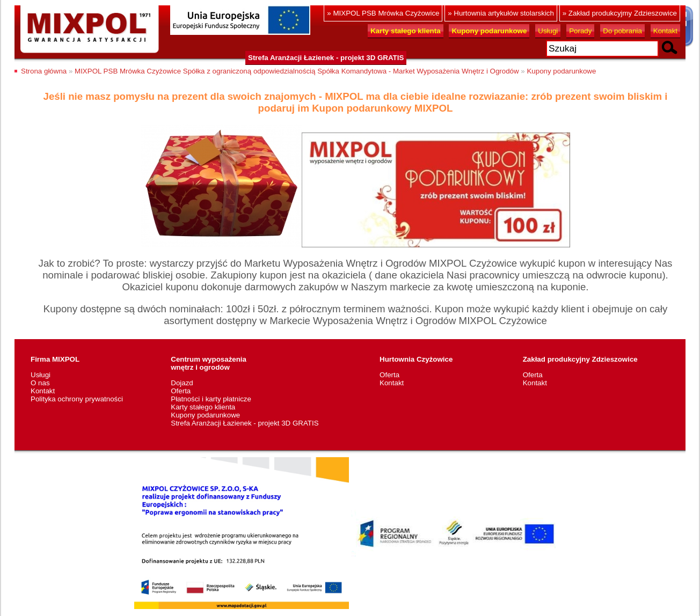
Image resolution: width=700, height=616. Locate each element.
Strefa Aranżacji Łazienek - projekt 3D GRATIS (326, 58)
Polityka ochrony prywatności (77, 399)
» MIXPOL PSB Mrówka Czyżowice (383, 13)
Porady (580, 31)
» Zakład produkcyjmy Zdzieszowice (620, 13)
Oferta (181, 391)
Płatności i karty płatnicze (211, 399)
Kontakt (665, 31)
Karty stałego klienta (203, 407)
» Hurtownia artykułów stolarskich (501, 13)
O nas (40, 383)
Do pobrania (622, 31)
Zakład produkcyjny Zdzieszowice (580, 359)
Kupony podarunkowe (561, 71)
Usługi (548, 31)
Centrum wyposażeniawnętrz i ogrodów (209, 363)
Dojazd (182, 383)
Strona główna (44, 71)
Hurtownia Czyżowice (416, 359)
